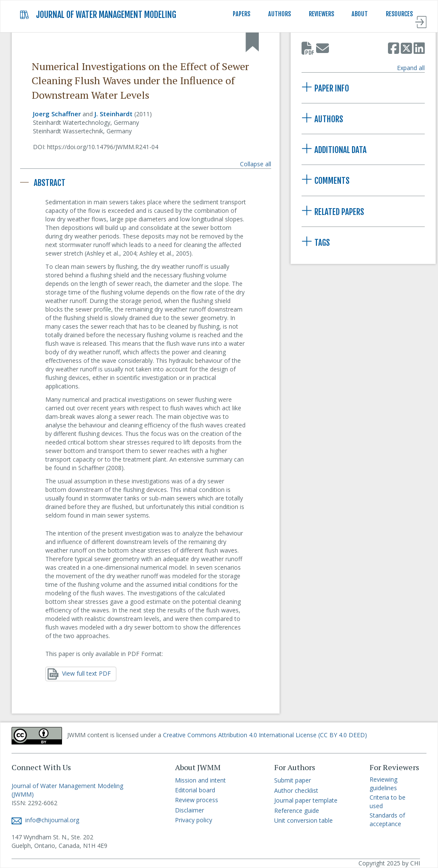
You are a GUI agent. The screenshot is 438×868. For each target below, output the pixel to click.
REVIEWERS (321, 14)
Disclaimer (189, 810)
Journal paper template (306, 800)
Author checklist (296, 790)
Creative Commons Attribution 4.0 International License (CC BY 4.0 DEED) (265, 735)
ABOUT (360, 14)
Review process (197, 800)
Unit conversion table (303, 820)
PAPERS (241, 14)
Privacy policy (194, 820)
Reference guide (297, 811)
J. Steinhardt (114, 114)
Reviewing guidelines (383, 784)
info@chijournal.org (45, 820)
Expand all (411, 68)
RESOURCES (399, 14)
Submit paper (293, 780)
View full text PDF (79, 674)
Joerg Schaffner (57, 114)
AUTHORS (280, 14)
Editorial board (195, 790)
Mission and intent (200, 780)
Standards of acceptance (387, 819)
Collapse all (256, 164)
